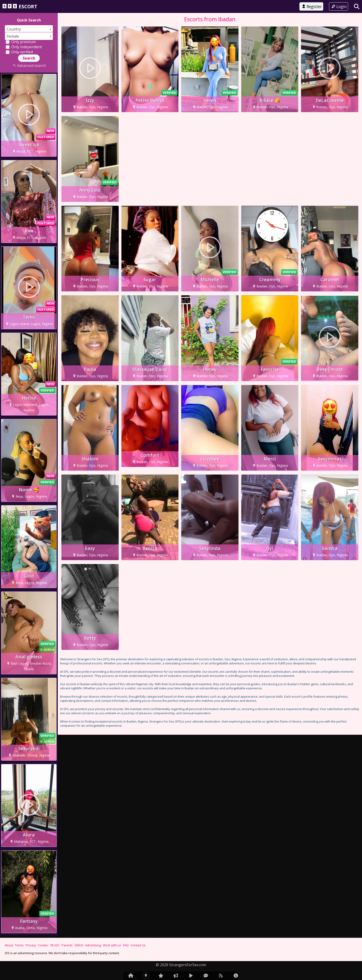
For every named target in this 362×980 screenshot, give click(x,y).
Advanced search (29, 66)
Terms (19, 945)
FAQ (126, 945)
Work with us (112, 945)
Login (339, 6)
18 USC (55, 945)
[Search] (357, 6)
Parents (67, 945)
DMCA (79, 945)
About (9, 945)
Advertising (93, 945)
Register (311, 6)
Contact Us (138, 945)
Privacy (31, 945)
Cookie (43, 945)
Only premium (21, 42)
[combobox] (29, 29)
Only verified (19, 52)
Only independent (24, 47)
